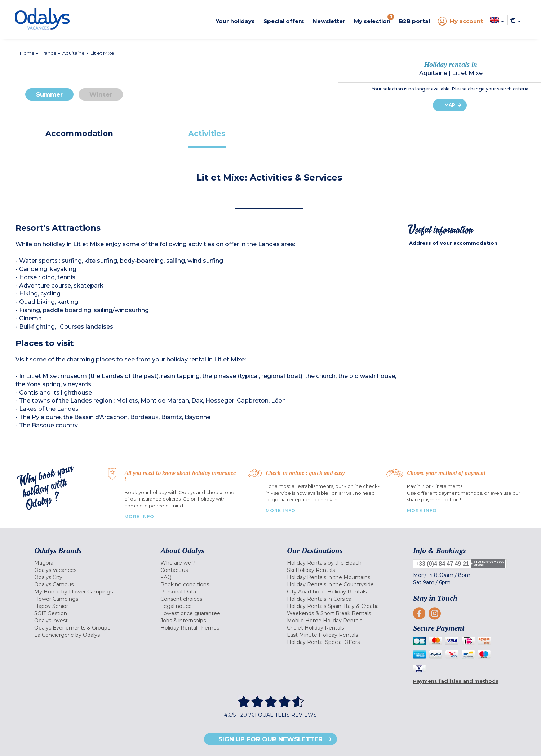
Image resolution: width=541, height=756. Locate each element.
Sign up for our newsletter (270, 739)
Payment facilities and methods (456, 681)
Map (450, 105)
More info (422, 510)
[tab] (79, 134)
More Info (139, 517)
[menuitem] (88, 563)
